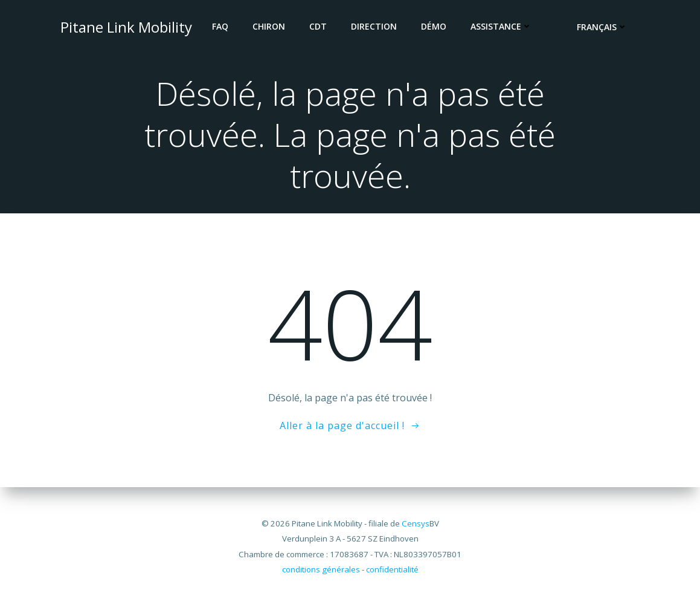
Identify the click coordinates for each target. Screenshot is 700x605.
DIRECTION (374, 26)
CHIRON (269, 26)
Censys (416, 523)
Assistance (502, 26)
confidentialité (392, 569)
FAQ (221, 26)
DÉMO (434, 26)
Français (603, 27)
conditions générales (321, 569)
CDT (319, 26)
